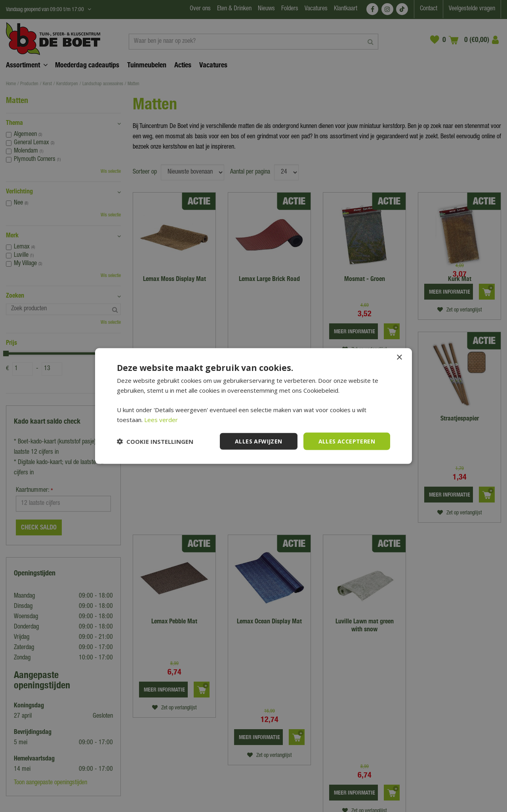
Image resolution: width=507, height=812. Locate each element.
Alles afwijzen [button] (259, 441)
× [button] (399, 357)
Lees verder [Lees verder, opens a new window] (161, 419)
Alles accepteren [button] (347, 441)
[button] (155, 441)
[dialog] (253, 406)
